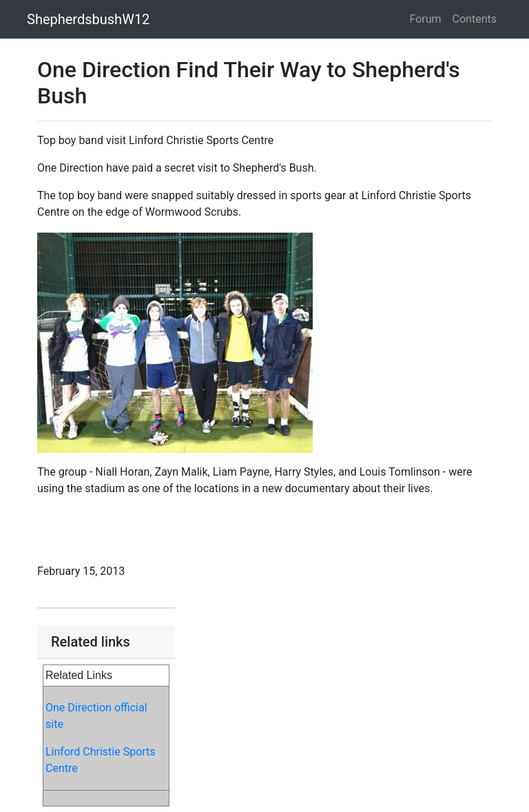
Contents (475, 19)
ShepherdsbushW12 (88, 19)
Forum (426, 19)
